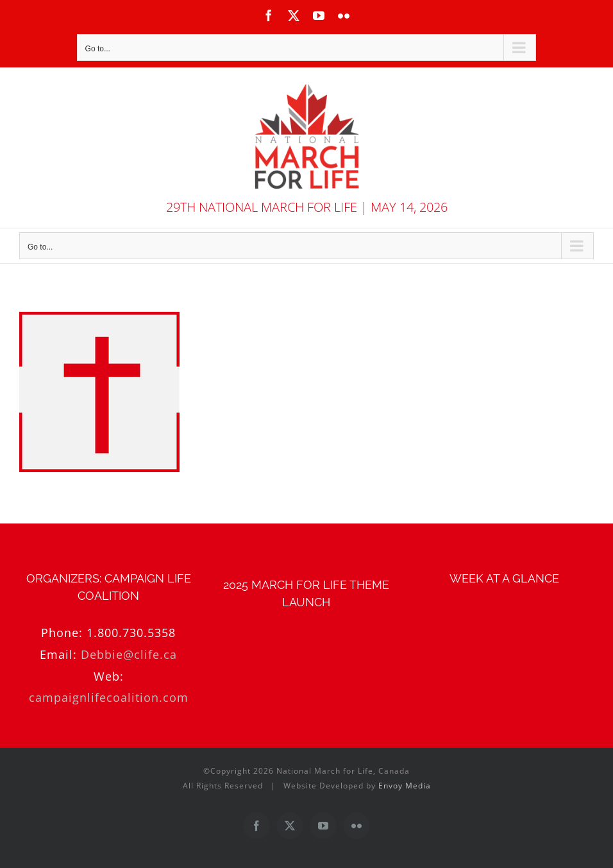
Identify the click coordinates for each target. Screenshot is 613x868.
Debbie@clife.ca (129, 654)
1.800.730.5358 (131, 633)
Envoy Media (405, 786)
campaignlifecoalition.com (109, 697)
